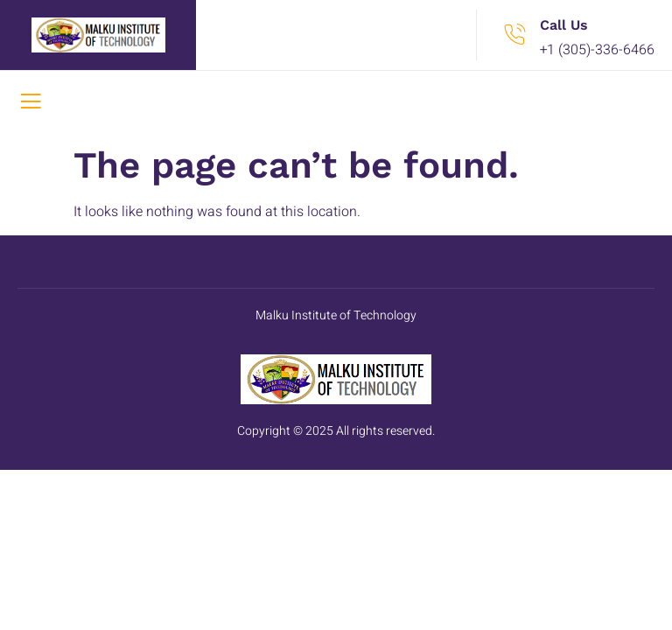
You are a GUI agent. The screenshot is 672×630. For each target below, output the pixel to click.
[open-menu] (31, 104)
